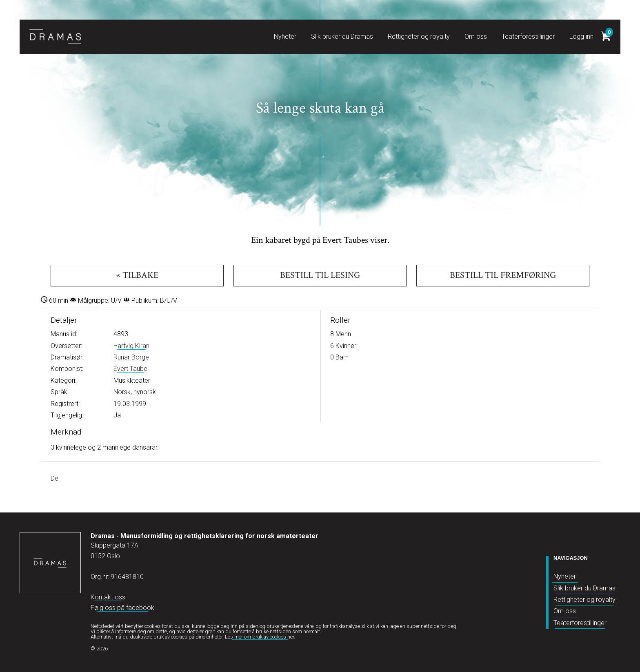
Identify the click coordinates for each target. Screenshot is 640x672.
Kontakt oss (108, 597)
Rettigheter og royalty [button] (419, 37)
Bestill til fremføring (503, 275)
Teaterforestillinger (580, 623)
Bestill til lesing (320, 275)
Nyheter (565, 576)
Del (55, 478)
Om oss (565, 611)
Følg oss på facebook (122, 608)
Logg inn (581, 37)
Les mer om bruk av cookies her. (260, 637)
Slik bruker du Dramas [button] (342, 37)
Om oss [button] (476, 37)
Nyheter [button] (285, 37)
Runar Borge (131, 357)
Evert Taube (130, 369)
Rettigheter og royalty (584, 600)
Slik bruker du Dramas (584, 588)
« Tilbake (137, 275)
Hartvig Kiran (131, 346)
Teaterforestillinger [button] (528, 37)
